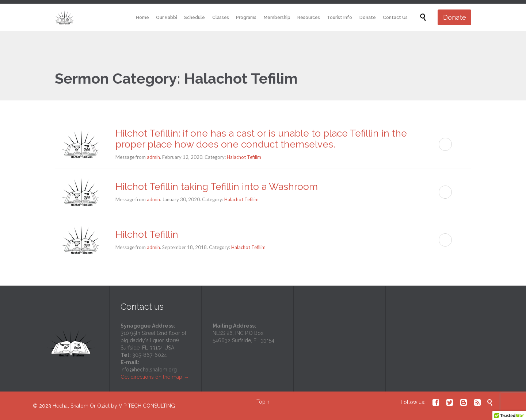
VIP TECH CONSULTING (147, 406)
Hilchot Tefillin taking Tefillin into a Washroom (217, 187)
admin (153, 157)
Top (261, 402)
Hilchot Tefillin (147, 234)
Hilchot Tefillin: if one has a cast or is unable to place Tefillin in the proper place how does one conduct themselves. (261, 139)
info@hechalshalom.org (149, 370)
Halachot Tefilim (244, 157)
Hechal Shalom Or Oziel (82, 406)
